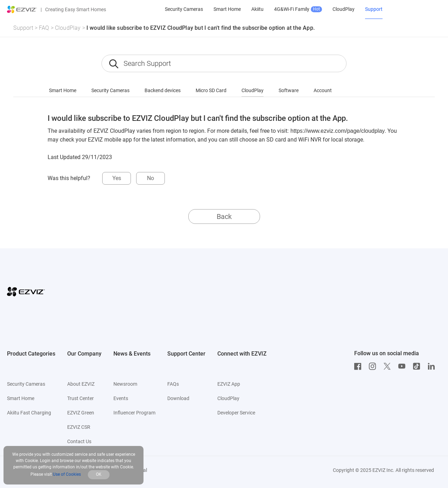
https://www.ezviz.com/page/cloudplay (338, 131)
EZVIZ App (229, 384)
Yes (117, 178)
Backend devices (163, 90)
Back (224, 216)
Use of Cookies (67, 474)
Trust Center (80, 398)
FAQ (44, 28)
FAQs (173, 384)
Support (23, 28)
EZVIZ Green (81, 413)
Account (323, 90)
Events (121, 398)
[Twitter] (389, 366)
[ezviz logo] (22, 9)
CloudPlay (68, 28)
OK (99, 474)
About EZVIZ (81, 384)
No (150, 178)
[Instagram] (374, 366)
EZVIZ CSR (79, 427)
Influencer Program (134, 413)
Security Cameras (110, 90)
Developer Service (236, 413)
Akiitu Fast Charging (29, 413)
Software (289, 90)
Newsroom (125, 384)
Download (178, 398)
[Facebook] (359, 366)
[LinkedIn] (433, 366)
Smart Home (63, 90)
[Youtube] (404, 366)
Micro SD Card (211, 90)
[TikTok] (418, 366)
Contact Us (79, 441)
